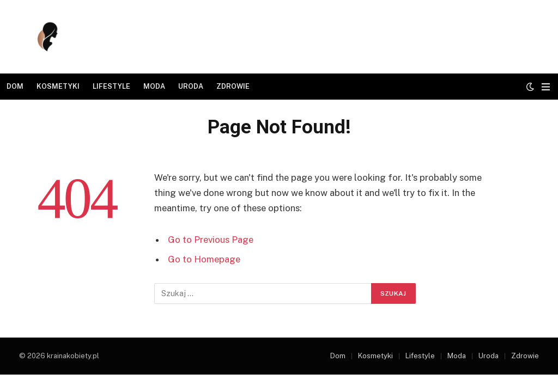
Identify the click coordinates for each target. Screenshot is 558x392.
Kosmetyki (58, 86)
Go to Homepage (204, 259)
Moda (154, 86)
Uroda (191, 86)
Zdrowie (233, 86)
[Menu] (546, 87)
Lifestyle (111, 86)
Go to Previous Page (211, 240)
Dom (15, 86)
